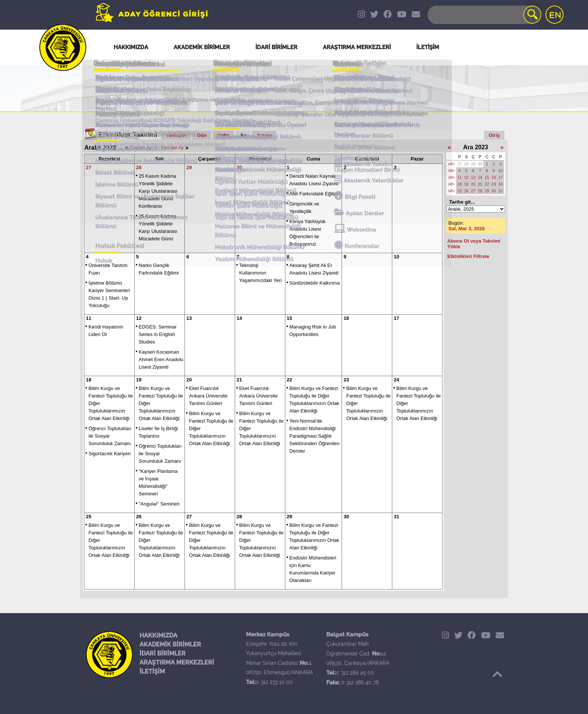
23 (346, 380)
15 (289, 318)
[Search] (484, 15)
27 (88, 167)
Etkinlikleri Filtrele (468, 256)
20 (189, 380)
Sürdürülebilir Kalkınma (315, 283)
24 (396, 380)
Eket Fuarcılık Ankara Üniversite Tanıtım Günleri (208, 396)
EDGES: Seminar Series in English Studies (158, 334)
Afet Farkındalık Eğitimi (315, 194)
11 (88, 318)
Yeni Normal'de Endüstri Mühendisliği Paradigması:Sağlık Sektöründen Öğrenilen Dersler (315, 436)
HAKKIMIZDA (158, 635)
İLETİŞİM (152, 671)
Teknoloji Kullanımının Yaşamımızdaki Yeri (260, 273)
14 (239, 318)
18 (88, 380)
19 (139, 380)
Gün (202, 135)
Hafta (223, 135)
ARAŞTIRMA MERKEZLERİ (177, 662)
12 (139, 318)
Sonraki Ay (172, 148)
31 (396, 517)
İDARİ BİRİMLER (163, 653)
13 (189, 318)
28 (139, 167)
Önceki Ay (141, 148)
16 (346, 318)
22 (289, 380)
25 (88, 517)
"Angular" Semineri (159, 504)
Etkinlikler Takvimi (128, 135)
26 (139, 517)
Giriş (494, 135)
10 (396, 257)
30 (239, 167)
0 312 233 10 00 (274, 682)
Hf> (452, 164)
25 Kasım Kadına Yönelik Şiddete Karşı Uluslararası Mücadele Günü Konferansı (158, 191)
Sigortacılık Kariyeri (109, 454)
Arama (264, 135)
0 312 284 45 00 (355, 673)
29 (189, 167)
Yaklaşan (176, 135)
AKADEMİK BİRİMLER (170, 644)
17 (396, 318)
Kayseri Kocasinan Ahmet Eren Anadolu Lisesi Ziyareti (161, 359)
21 (239, 380)
